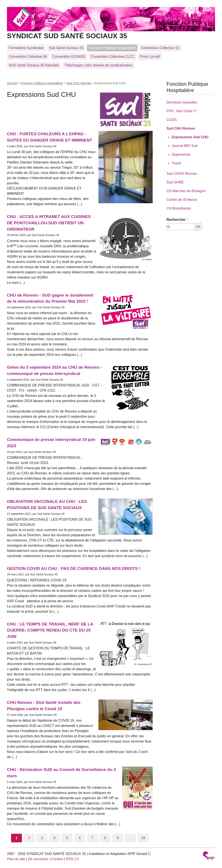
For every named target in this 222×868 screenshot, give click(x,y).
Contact (57, 859)
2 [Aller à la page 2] (29, 838)
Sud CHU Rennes (79, 83)
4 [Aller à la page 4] (55, 838)
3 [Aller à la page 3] (42, 838)
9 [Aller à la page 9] (118, 838)
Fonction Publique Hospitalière (112, 48)
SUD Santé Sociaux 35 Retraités (34, 65)
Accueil (12, 83)
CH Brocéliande (179, 208)
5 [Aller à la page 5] (67, 838)
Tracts (176, 163)
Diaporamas (181, 154)
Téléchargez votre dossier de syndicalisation (99, 65)
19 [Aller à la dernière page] (143, 838)
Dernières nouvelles (182, 102)
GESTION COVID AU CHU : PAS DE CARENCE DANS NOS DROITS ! (74, 568)
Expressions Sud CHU (190, 137)
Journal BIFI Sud (185, 146)
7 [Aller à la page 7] (92, 838)
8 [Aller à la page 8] (105, 838)
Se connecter (38, 859)
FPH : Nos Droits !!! (181, 111)
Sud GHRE (175, 182)
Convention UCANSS (69, 57)
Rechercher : (177, 220)
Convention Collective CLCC (113, 57)
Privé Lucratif (150, 57)
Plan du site (16, 859)
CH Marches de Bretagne (186, 191)
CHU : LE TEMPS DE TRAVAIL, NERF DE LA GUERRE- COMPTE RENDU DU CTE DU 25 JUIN (50, 630)
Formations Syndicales (26, 48)
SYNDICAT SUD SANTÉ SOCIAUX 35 (111, 32)
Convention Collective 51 (160, 48)
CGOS (172, 120)
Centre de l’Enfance (182, 200)
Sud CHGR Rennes (182, 174)
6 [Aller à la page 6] (80, 838)
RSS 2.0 (72, 859)
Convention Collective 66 (28, 57)
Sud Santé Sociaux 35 (66, 48)
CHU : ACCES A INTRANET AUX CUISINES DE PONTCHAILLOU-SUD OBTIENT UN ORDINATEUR (49, 223)
